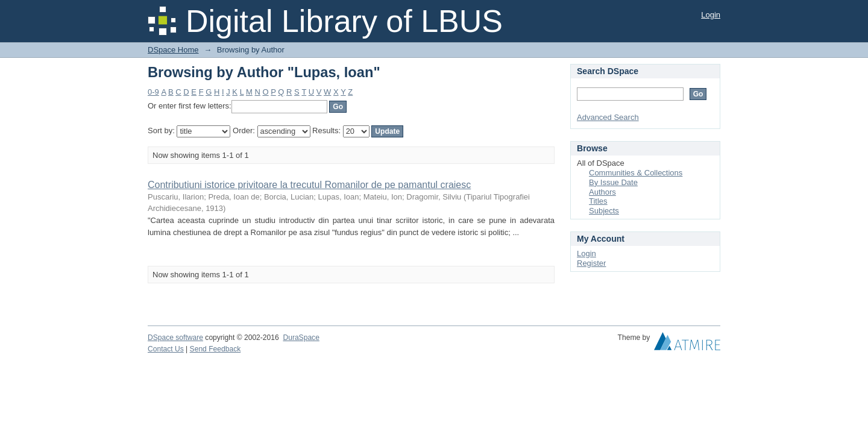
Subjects (604, 211)
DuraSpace (301, 338)
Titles (598, 201)
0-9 (153, 92)
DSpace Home (173, 50)
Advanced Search (608, 117)
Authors (602, 192)
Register (591, 263)
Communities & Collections (636, 173)
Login (711, 15)
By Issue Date (613, 182)
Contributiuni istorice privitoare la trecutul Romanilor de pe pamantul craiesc (309, 185)
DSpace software (175, 338)
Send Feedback (215, 349)
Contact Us (166, 349)
